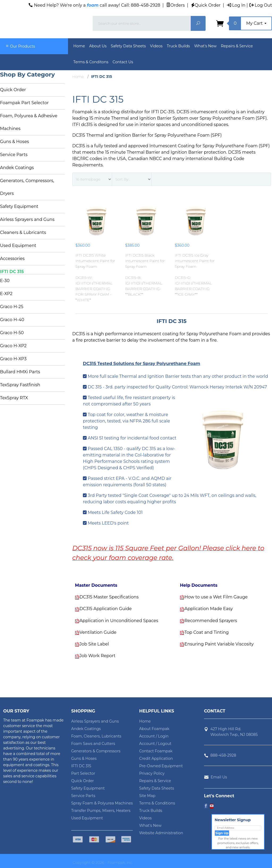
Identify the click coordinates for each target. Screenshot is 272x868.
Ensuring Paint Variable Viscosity (219, 644)
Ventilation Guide (98, 632)
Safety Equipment (19, 206)
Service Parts (14, 155)
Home (79, 46)
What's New (205, 46)
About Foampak (154, 729)
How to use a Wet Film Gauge (216, 597)
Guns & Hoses (14, 142)
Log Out (261, 5)
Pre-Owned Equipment (161, 766)
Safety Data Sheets (128, 46)
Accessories (12, 259)
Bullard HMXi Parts (20, 372)
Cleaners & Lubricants (23, 232)
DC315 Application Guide (106, 609)
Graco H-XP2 (13, 346)
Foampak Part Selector (24, 103)
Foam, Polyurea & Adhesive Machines (29, 122)
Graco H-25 (12, 307)
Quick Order (206, 5)
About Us (98, 46)
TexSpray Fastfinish (20, 385)
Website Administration (161, 833)
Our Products (20, 46)
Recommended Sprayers (211, 621)
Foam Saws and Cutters (93, 744)
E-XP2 (6, 294)
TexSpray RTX (14, 398)
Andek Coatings (17, 168)
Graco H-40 (12, 320)
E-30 (5, 281)
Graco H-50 (12, 333)
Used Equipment (18, 246)
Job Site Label (94, 644)
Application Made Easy (209, 609)
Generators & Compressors (96, 751)
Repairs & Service (237, 46)
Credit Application (156, 758)
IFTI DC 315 (12, 272)
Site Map (147, 796)
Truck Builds (178, 46)
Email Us (219, 777)
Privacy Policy (152, 773)
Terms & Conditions (157, 803)
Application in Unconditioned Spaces (119, 621)
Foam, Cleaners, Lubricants (96, 736)
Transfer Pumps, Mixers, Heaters (101, 811)
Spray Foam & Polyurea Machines (102, 803)
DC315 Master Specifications (109, 597)
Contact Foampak (156, 751)
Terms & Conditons (91, 62)
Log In (236, 5)
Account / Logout (155, 744)
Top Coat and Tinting (207, 632)
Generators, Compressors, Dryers (27, 187)
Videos (156, 46)
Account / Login (154, 736)
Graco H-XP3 (13, 359)
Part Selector (83, 773)
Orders (175, 5)
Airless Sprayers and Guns (27, 219)
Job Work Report (97, 656)
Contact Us (123, 62)
